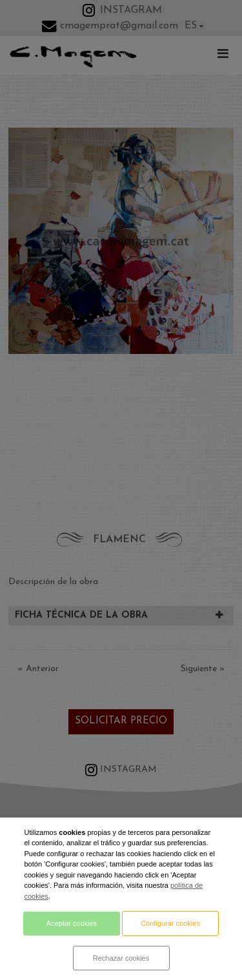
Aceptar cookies (72, 923)
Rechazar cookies (121, 958)
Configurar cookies (170, 923)
